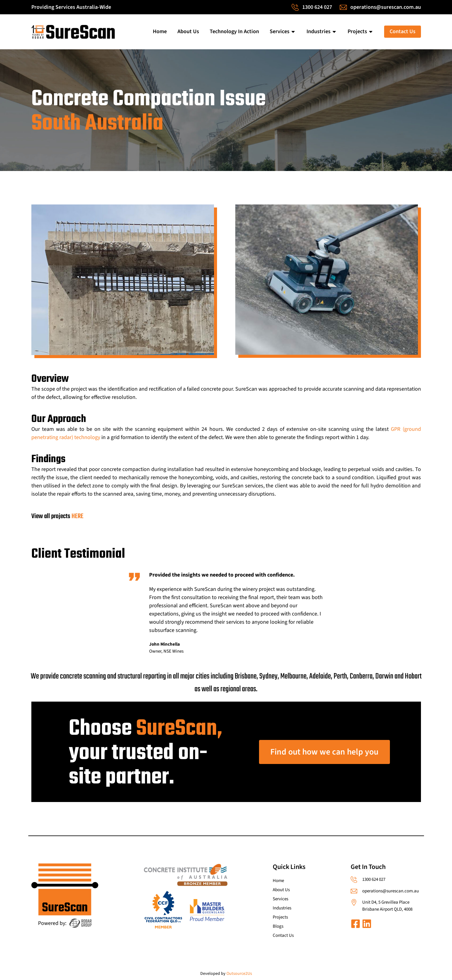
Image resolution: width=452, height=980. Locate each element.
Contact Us (403, 31)
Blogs (278, 926)
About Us (188, 31)
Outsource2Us (239, 974)
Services (283, 32)
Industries (322, 32)
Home (160, 31)
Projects (361, 32)
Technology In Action (234, 31)
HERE (77, 516)
